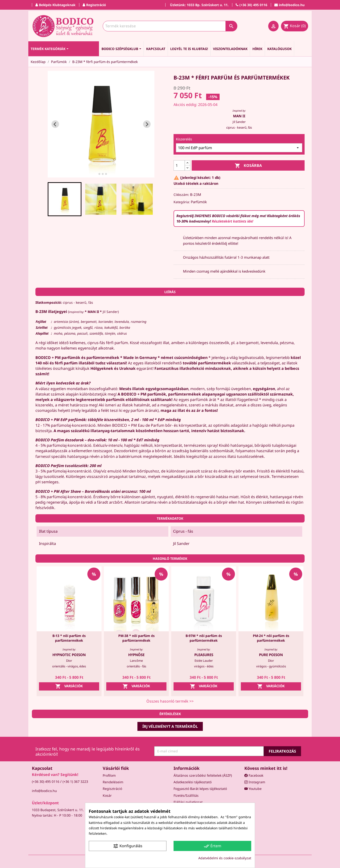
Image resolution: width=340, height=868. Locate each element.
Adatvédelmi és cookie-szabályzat (225, 858)
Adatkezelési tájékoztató (193, 782)
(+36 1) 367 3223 (75, 782)
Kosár (107, 795)
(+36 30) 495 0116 (46, 782)
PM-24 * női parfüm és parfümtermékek (271, 638)
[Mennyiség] (179, 165)
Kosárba (248, 166)
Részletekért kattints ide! (232, 221)
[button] (65, 199)
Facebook (254, 775)
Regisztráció (112, 789)
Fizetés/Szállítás (186, 795)
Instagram (255, 782)
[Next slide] (147, 124)
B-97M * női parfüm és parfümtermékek (204, 638)
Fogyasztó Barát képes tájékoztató (200, 789)
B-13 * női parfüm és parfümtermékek (69, 638)
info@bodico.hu (44, 791)
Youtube (253, 789)
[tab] (96, 174)
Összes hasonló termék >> (170, 701)
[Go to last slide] (55, 124)
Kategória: (182, 202)
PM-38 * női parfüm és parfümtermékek (136, 638)
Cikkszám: (181, 195)
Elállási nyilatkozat (188, 802)
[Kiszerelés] (239, 148)
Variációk (69, 686)
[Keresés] (170, 26)
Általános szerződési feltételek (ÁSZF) (203, 775)
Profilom (109, 775)
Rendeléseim (113, 782)
